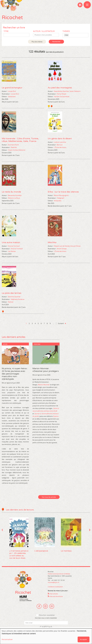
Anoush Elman (75, 246)
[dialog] (46, 636)
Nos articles (54, 594)
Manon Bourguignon (61, 195)
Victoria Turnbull (14, 246)
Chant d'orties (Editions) (17, 150)
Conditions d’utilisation (55, 587)
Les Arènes (12, 251)
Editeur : (5, 96)
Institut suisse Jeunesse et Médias (26, 598)
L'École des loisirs (60, 147)
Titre (6, 31)
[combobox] (46, 35)
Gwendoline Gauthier (61, 91)
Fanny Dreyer (62, 94)
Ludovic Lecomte (60, 142)
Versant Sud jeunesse (62, 96)
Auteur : (5, 91)
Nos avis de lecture (56, 596)
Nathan (11, 302)
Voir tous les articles (49, 497)
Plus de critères (37, 42)
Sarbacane (12, 96)
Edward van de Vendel (62, 246)
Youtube (52, 606)
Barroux (60, 145)
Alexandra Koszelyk (15, 195)
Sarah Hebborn (75, 91)
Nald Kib (14, 147)
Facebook (39, 606)
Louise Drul (12, 91)
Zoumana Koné (13, 145)
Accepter (84, 639)
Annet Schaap (62, 249)
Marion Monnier (44, 385)
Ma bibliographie (80, 5)
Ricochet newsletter (47, 615)
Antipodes (58, 201)
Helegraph (60, 198)
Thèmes (66, 31)
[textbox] (47, 35)
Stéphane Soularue (18, 299)
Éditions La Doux (14, 198)
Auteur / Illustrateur (44, 31)
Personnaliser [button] (7, 639)
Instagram (45, 606)
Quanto (56, 416)
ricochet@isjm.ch (53, 582)
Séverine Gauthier (14, 297)
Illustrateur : (6, 94)
